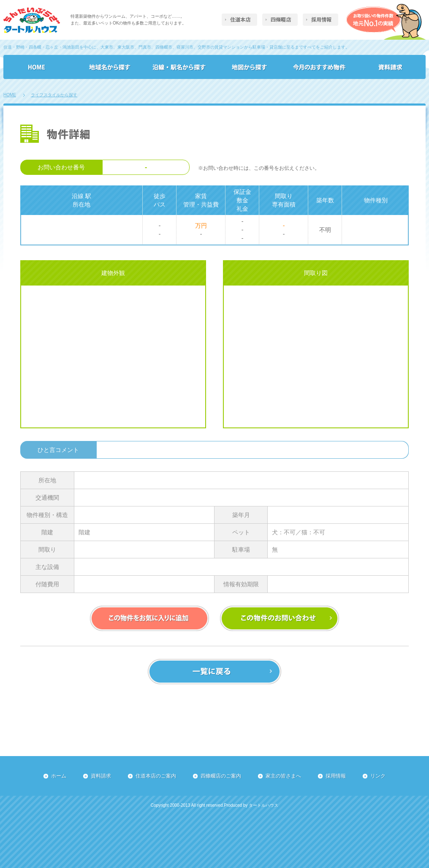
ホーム (59, 776)
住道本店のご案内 (156, 776)
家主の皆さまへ (283, 776)
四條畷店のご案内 (221, 776)
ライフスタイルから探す (54, 95)
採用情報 (336, 776)
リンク (378, 776)
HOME (10, 95)
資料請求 (101, 776)
